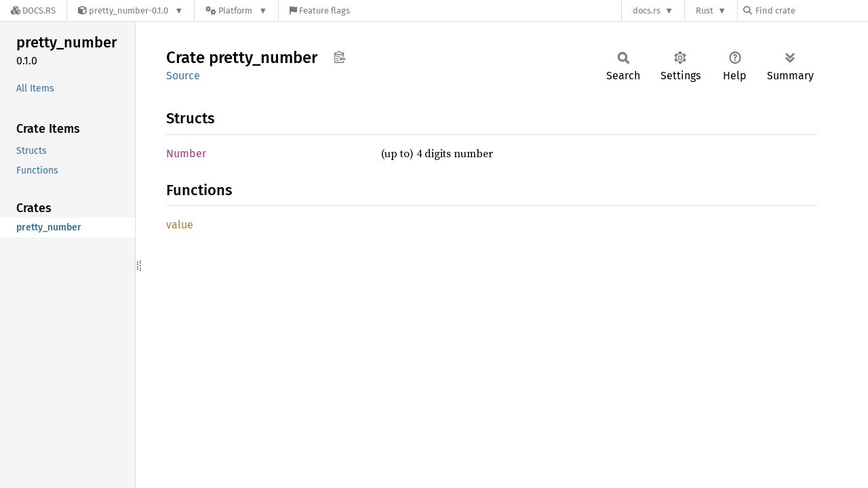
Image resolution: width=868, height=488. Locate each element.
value (180, 225)
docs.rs (647, 11)
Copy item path (339, 57)
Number (186, 154)
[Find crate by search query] (811, 11)
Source (183, 76)
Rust (705, 11)
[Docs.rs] (33, 11)
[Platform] (236, 11)
